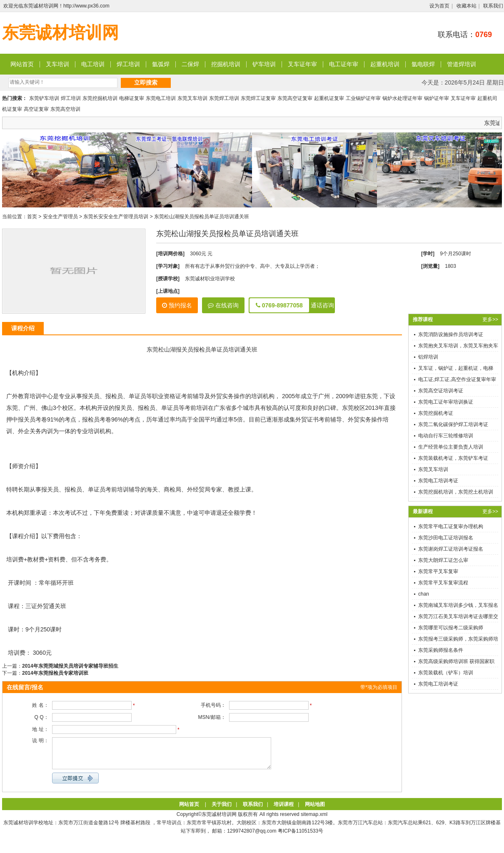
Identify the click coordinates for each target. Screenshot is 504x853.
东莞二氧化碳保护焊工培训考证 (453, 424)
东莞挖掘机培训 (100, 98)
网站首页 (22, 64)
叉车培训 (57, 64)
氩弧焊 (161, 64)
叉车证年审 (302, 64)
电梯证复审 (132, 98)
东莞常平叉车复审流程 (443, 583)
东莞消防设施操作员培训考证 (451, 334)
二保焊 (190, 64)
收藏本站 (467, 6)
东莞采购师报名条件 (441, 650)
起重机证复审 (329, 98)
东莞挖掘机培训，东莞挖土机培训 (456, 492)
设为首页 (439, 6)
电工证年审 (344, 64)
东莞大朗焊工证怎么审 (443, 560)
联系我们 (493, 6)
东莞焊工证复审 (258, 98)
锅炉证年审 (437, 98)
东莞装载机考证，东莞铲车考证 (453, 458)
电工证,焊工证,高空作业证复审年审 (457, 379)
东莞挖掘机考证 (436, 413)
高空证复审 (36, 109)
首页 (32, 217)
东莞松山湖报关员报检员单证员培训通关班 (202, 217)
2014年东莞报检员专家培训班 (55, 673)
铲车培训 (264, 64)
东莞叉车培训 (192, 98)
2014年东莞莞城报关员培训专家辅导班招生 (70, 666)
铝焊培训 (428, 357)
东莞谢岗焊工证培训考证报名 (451, 549)
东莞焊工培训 (224, 98)
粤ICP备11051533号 (301, 837)
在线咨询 (223, 305)
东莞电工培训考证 (438, 481)
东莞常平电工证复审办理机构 (451, 526)
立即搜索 (146, 82)
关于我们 (222, 811)
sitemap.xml (314, 821)
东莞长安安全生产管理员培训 (116, 217)
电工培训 (93, 64)
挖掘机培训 (226, 64)
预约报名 (177, 305)
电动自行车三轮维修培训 (446, 436)
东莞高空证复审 (295, 98)
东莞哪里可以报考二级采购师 (451, 628)
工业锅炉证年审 (363, 98)
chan (424, 594)
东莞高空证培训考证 (441, 391)
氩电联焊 (423, 64)
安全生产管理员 (60, 217)
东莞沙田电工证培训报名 (446, 538)
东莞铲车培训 (44, 98)
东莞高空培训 (65, 109)
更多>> (490, 319)
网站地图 (315, 811)
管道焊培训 (462, 64)
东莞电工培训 (161, 98)
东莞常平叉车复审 (438, 571)
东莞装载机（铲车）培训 (446, 673)
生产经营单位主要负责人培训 (451, 447)
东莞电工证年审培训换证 (446, 402)
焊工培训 (128, 64)
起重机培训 (385, 64)
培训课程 (284, 811)
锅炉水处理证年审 (402, 98)
